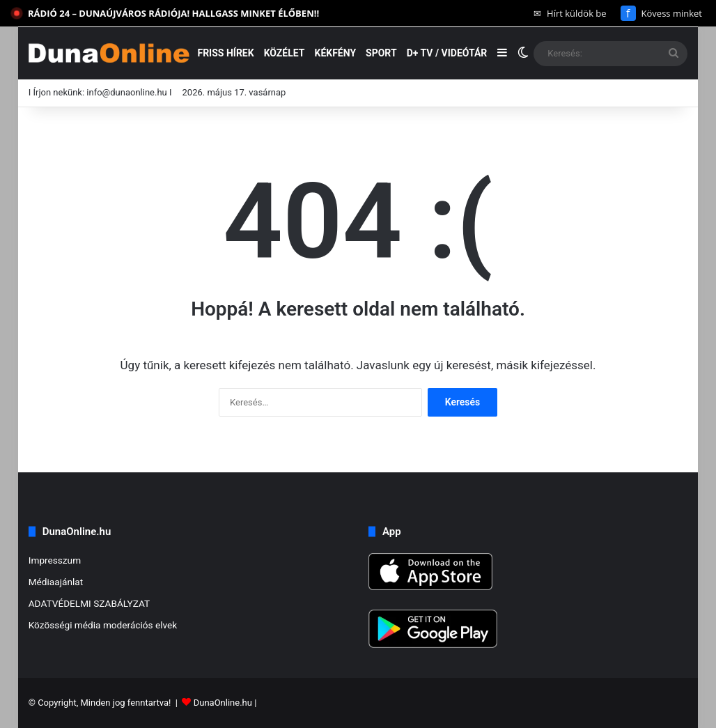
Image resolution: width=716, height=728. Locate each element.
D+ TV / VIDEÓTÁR (447, 53)
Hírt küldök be (570, 13)
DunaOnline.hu (223, 703)
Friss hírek (225, 53)
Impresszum (55, 560)
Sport (381, 53)
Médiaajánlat (56, 582)
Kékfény (335, 53)
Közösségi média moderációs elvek (103, 625)
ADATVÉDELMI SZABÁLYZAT (89, 603)
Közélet (285, 53)
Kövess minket (661, 13)
